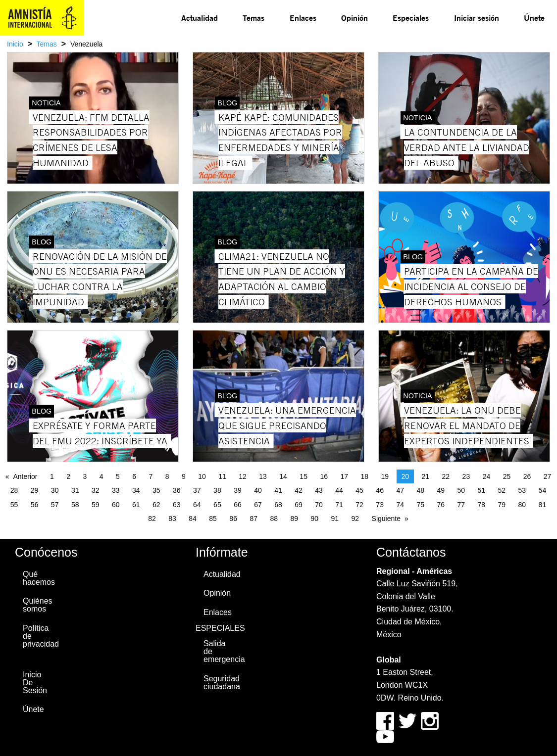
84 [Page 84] (193, 519)
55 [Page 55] (14, 505)
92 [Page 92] (355, 519)
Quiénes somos (38, 605)
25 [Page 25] (507, 476)
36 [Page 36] (177, 490)
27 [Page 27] (548, 476)
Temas (253, 18)
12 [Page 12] (243, 476)
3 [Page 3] (85, 476)
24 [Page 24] (487, 476)
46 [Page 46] (380, 490)
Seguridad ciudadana (220, 683)
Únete (534, 18)
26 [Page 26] (527, 476)
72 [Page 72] (359, 505)
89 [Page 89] (294, 519)
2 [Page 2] (68, 476)
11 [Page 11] (222, 476)
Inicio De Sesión (35, 683)
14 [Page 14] (283, 476)
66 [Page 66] (238, 505)
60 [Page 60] (116, 505)
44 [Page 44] (339, 490)
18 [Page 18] (364, 476)
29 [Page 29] (35, 490)
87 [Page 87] (253, 519)
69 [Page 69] (299, 505)
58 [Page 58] (75, 505)
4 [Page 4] (101, 476)
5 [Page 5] (118, 476)
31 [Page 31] (75, 490)
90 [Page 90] (314, 519)
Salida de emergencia (220, 651)
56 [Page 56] (35, 505)
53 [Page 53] (522, 490)
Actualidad (200, 18)
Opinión (354, 18)
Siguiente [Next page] (386, 519)
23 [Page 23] (466, 476)
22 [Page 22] (446, 476)
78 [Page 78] (482, 505)
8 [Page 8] (167, 476)
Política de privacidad (40, 636)
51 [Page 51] (482, 490)
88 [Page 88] (274, 519)
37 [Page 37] (197, 490)
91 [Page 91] (335, 519)
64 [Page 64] (197, 505)
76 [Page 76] (441, 505)
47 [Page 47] (400, 490)
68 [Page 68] (278, 505)
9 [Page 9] (184, 476)
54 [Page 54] (543, 490)
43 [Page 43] (319, 490)
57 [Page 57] (55, 505)
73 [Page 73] (380, 505)
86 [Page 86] (233, 519)
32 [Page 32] (96, 490)
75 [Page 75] (420, 505)
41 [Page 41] (278, 490)
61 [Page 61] (136, 505)
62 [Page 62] (156, 505)
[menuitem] (200, 18)
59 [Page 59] (96, 505)
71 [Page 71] (339, 505)
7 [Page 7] (151, 476)
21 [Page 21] (426, 476)
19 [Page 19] (385, 476)
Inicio (15, 44)
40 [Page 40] (258, 490)
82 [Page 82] (152, 519)
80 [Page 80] (522, 505)
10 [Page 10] (202, 476)
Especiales (411, 18)
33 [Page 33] (116, 490)
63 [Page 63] (177, 505)
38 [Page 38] (217, 490)
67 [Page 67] (258, 505)
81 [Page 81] (543, 505)
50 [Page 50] (461, 490)
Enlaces (303, 18)
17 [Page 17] (344, 476)
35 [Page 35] (156, 490)
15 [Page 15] (304, 476)
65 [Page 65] (217, 505)
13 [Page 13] (263, 476)
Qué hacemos (39, 578)
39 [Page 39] (238, 490)
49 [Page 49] (441, 490)
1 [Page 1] (52, 476)
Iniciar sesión (477, 18)
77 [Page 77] (461, 505)
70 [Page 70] (319, 505)
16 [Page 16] (324, 476)
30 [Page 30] (55, 490)
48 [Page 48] (420, 490)
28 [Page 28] (14, 490)
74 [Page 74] (400, 505)
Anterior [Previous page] (25, 476)
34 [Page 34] (136, 490)
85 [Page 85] (213, 519)
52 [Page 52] (502, 490)
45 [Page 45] (359, 490)
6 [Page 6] (134, 476)
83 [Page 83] (172, 519)
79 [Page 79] (502, 505)
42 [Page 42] (299, 490)
